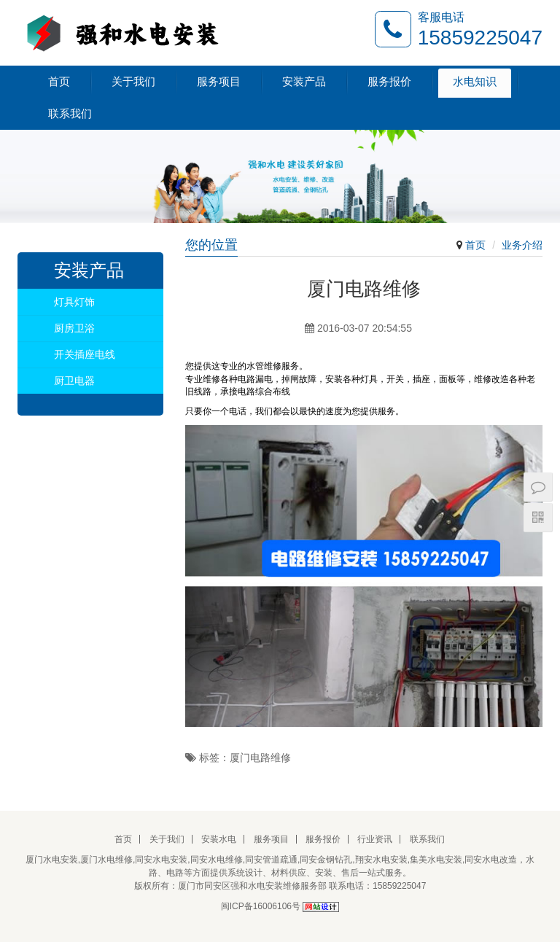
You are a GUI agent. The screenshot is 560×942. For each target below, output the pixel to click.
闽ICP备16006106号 (261, 906)
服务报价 (389, 81)
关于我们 (133, 81)
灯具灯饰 (74, 302)
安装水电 (219, 839)
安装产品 (304, 81)
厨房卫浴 (74, 328)
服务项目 (219, 81)
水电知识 (475, 81)
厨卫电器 (74, 381)
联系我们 (70, 113)
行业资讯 (375, 839)
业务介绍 (522, 245)
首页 (59, 81)
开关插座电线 (85, 354)
